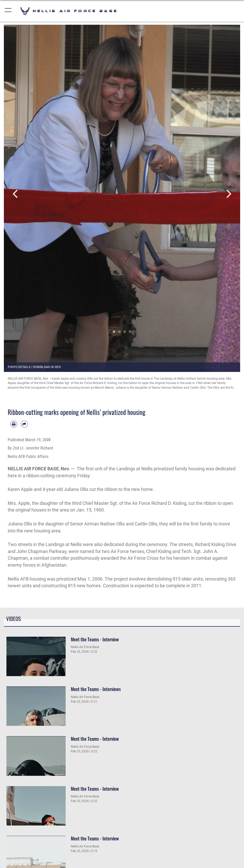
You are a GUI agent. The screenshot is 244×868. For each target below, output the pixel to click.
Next (228, 194)
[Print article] (14, 424)
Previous (16, 194)
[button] (8, 11)
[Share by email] (24, 424)
